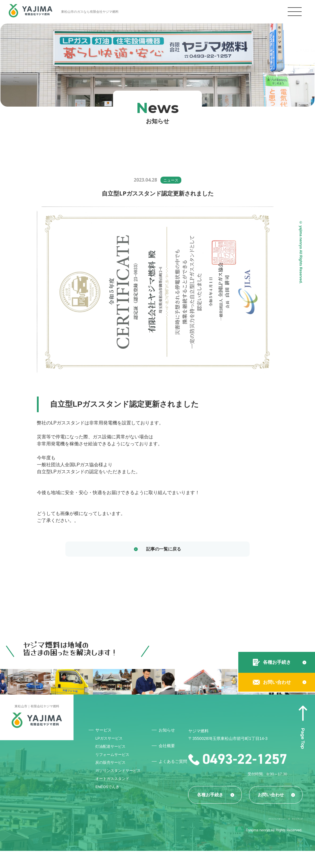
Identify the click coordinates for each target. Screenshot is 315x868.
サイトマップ (292, 835)
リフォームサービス (115, 762)
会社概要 (169, 748)
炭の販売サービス (113, 772)
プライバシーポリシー (253, 835)
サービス (105, 732)
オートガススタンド (115, 795)
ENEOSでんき (110, 805)
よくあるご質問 (173, 766)
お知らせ (169, 732)
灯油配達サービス (113, 752)
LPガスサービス (111, 742)
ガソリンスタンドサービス (119, 783)
